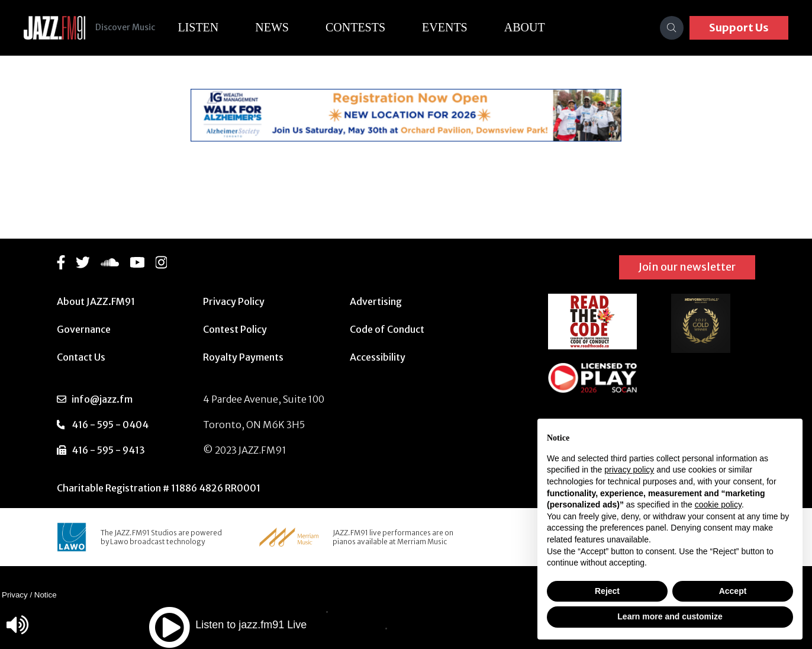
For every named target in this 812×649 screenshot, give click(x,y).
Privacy (15, 595)
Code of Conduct (387, 329)
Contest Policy (235, 329)
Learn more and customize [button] (670, 616)
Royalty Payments (243, 357)
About (534, 27)
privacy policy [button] (629, 470)
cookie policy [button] (718, 505)
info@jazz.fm (102, 399)
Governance (84, 329)
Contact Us (81, 357)
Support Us (739, 28)
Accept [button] (733, 591)
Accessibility (378, 357)
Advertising (376, 301)
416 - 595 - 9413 (108, 450)
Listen (207, 27)
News (281, 27)
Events (454, 27)
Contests (364, 27)
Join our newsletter (687, 267)
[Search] (672, 28)
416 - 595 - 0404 (110, 425)
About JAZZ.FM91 (96, 301)
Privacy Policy (234, 301)
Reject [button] (607, 591)
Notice (46, 595)
